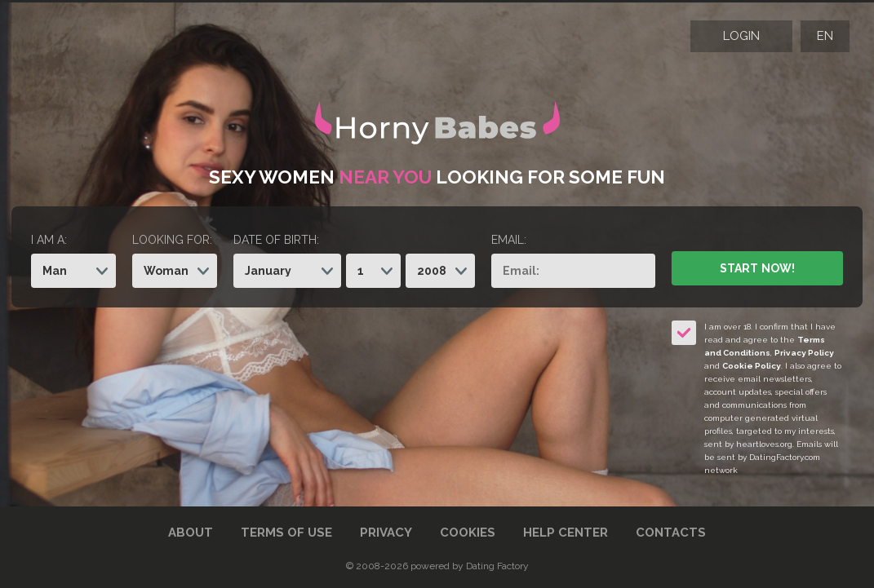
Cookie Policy (752, 366)
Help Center (566, 533)
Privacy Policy (804, 353)
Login (741, 36)
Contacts (671, 533)
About (191, 533)
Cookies (468, 533)
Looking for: (172, 240)
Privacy (386, 533)
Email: (509, 240)
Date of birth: (276, 240)
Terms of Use (286, 533)
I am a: (49, 240)
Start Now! (757, 268)
